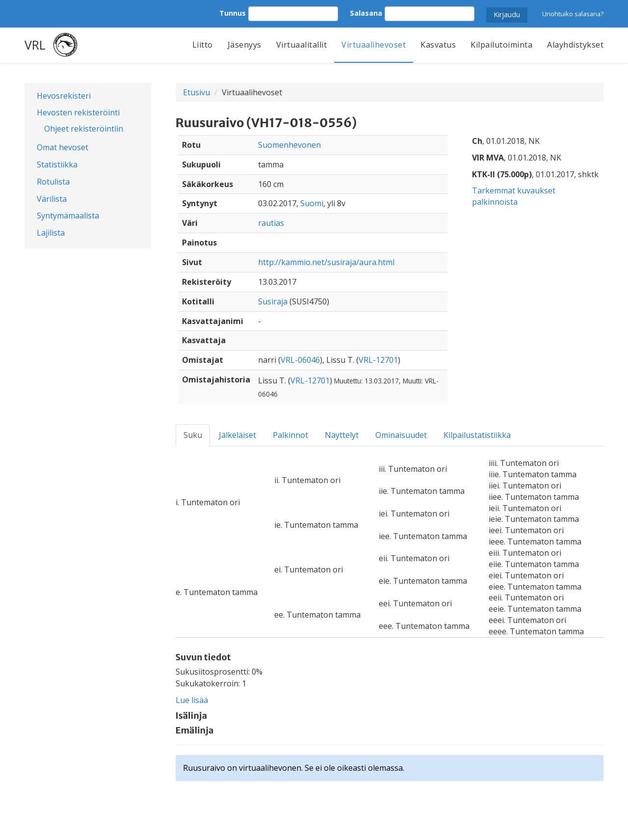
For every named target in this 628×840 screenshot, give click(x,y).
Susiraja (273, 301)
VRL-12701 (378, 360)
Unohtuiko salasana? (573, 14)
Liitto (203, 45)
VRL (35, 45)
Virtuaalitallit (302, 45)
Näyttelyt (342, 435)
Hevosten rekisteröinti (78, 112)
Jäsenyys (245, 45)
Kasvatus (438, 45)
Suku (193, 435)
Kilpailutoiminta (501, 45)
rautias (271, 223)
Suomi (312, 203)
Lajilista (51, 233)
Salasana (366, 13)
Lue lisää (192, 700)
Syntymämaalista (68, 216)
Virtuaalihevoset (374, 45)
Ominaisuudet (401, 435)
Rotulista (53, 182)
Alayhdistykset (575, 45)
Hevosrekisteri (64, 96)
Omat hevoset (63, 147)
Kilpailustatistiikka (477, 435)
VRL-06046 (300, 360)
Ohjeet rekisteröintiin (84, 129)
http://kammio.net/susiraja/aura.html (326, 262)
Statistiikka (57, 164)
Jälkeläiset (237, 435)
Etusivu (196, 92)
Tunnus (233, 13)
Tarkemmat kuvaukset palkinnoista (514, 196)
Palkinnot (290, 435)
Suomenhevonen (289, 145)
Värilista (52, 199)
